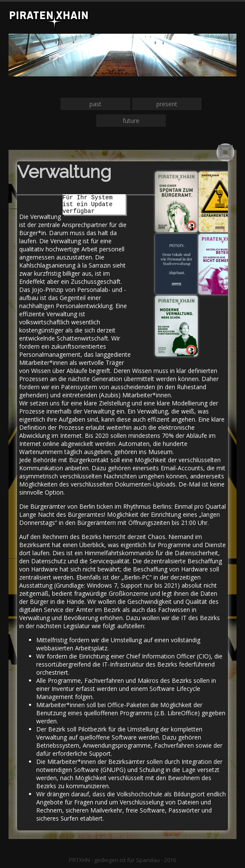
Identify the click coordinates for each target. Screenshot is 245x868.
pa (93, 104)
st (99, 104)
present (167, 104)
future (131, 121)
